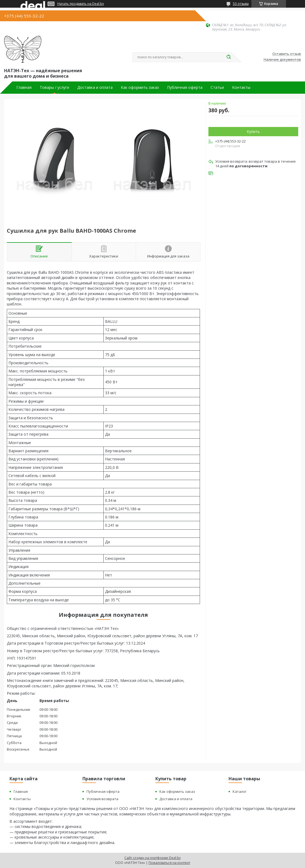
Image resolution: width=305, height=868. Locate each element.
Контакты (241, 87)
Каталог (240, 791)
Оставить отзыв (287, 54)
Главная (24, 87)
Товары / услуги (54, 87)
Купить (253, 131)
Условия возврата (102, 799)
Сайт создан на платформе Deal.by (152, 858)
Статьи (217, 87)
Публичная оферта (185, 87)
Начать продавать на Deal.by (81, 4)
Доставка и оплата (95, 87)
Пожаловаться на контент (169, 863)
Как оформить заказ (140, 87)
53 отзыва (241, 4)
